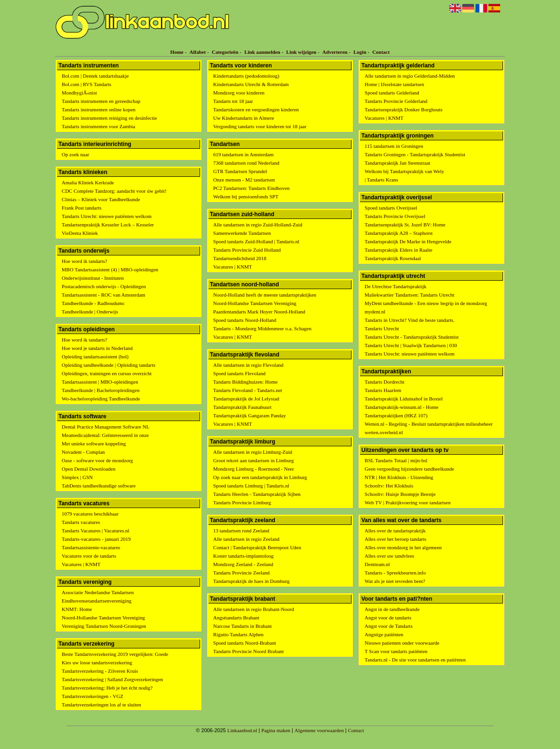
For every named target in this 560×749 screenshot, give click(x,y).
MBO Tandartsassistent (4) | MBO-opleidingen (110, 269)
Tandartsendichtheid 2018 (240, 258)
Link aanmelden (262, 52)
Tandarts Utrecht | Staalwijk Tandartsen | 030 (411, 345)
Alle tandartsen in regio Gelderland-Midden (410, 76)
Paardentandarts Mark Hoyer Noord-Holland (259, 312)
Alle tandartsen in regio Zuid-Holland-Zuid (258, 225)
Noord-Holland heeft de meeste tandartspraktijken (265, 295)
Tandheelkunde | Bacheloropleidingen (101, 390)
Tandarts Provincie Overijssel (395, 216)
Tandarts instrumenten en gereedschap (101, 101)
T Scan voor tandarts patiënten (396, 651)
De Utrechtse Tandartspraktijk (395, 286)
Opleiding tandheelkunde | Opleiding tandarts (108, 365)
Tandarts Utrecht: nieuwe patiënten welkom (107, 216)
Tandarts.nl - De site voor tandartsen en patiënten (415, 660)
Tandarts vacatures (81, 522)
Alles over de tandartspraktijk (395, 531)
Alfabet (197, 52)
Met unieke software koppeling (94, 444)
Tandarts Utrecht (382, 328)
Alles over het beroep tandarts (395, 539)
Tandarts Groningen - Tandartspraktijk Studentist (415, 154)
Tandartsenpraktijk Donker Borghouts (403, 109)
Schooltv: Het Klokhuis (389, 486)
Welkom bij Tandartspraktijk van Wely (404, 171)
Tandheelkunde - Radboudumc (93, 303)
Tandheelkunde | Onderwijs (90, 312)
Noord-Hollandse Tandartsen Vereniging (103, 618)
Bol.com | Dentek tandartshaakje (95, 76)
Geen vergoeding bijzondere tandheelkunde (409, 469)
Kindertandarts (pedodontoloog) (246, 76)
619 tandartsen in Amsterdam (243, 154)
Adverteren (335, 52)
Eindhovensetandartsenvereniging (97, 601)
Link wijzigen (301, 52)
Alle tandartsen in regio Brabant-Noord (254, 609)
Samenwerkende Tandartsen (242, 233)
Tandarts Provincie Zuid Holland (247, 250)
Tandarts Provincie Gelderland (396, 101)
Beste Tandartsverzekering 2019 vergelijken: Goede (115, 654)
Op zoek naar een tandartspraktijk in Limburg (260, 477)
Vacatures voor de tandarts (89, 556)
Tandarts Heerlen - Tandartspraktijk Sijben (257, 494)
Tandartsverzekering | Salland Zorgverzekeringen (112, 679)
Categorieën (225, 52)
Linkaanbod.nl (242, 730)
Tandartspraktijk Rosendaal (393, 258)
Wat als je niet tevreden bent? (395, 581)
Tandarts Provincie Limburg (242, 502)
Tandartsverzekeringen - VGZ (93, 696)
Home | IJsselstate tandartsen (394, 84)
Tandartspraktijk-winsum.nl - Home (402, 407)
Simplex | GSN (77, 477)
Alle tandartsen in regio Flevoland (248, 365)
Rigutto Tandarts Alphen (238, 634)
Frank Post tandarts (82, 208)
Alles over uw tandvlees (389, 556)
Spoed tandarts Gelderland (392, 93)
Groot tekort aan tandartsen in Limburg (253, 460)
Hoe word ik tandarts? (84, 261)
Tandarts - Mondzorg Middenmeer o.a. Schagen (262, 328)
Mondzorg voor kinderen (239, 93)
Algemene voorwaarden (319, 730)
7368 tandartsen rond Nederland (246, 163)
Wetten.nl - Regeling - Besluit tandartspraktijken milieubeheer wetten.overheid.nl (429, 428)
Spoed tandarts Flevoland (239, 373)
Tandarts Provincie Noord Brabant (248, 651)
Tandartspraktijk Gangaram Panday (250, 415)
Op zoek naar (75, 154)
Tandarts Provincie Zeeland (241, 573)
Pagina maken (276, 730)
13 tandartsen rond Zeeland (241, 531)
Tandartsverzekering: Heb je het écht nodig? (107, 688)
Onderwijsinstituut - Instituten (93, 278)
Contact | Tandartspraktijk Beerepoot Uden (257, 547)
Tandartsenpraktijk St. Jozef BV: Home (405, 225)
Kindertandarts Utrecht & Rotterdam (251, 84)
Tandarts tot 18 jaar (233, 101)
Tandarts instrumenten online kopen (99, 109)
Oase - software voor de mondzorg (97, 460)
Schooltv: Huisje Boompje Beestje (400, 494)
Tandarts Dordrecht (384, 382)
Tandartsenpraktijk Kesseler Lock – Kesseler (108, 225)
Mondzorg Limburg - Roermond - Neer (254, 469)
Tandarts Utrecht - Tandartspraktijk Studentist (412, 337)
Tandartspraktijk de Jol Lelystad (246, 399)
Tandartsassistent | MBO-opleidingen (100, 382)
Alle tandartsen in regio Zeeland (246, 539)
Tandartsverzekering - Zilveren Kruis (100, 671)
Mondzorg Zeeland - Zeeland (243, 564)
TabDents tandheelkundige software (99, 486)
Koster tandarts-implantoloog (243, 556)
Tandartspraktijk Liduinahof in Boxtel (404, 399)
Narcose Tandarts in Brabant (242, 626)
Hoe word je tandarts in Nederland (97, 348)
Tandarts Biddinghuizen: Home (245, 382)
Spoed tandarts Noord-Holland (245, 320)
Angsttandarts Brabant (236, 618)
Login (360, 52)
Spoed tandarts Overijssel (391, 208)
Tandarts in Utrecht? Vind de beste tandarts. (409, 320)
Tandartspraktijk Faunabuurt (242, 407)
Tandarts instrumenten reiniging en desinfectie (109, 118)
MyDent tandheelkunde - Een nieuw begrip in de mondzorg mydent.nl (426, 307)
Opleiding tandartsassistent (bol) (95, 356)
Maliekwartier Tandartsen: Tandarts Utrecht (409, 295)
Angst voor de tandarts (388, 618)
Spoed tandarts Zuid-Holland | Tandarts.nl (256, 241)
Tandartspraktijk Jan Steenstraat (397, 163)
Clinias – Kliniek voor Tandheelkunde (101, 199)
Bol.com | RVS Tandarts (86, 84)
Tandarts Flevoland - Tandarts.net (248, 390)
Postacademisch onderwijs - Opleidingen (104, 286)
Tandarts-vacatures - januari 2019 (96, 539)
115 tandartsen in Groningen (394, 146)
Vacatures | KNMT (81, 564)
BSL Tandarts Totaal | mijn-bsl (396, 460)
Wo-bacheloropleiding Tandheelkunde (101, 399)
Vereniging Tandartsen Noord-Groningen (104, 626)
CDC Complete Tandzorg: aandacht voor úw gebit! (114, 191)
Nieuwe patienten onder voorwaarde (402, 643)
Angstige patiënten (384, 634)
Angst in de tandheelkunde (392, 609)
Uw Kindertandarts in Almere (244, 118)
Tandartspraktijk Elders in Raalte (398, 250)
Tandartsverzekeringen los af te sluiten (101, 705)
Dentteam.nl (377, 564)
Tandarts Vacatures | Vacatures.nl (96, 531)
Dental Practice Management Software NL (106, 427)
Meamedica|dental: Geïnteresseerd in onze (105, 435)
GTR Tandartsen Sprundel (240, 171)
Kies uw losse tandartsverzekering (97, 662)
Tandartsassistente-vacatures (91, 547)
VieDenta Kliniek (80, 233)
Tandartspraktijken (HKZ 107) (396, 415)
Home (177, 52)
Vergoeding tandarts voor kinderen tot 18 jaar (260, 126)
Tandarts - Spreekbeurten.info (395, 573)
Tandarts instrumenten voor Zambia (98, 126)
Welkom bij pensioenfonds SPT (246, 196)
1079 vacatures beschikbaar (90, 514)
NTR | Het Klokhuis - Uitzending (399, 477)
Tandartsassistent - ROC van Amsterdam (104, 295)
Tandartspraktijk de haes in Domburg (251, 581)
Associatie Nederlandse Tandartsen (98, 592)
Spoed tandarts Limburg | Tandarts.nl (251, 486)
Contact (381, 52)
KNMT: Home (77, 609)
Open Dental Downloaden (89, 469)
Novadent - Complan (83, 452)
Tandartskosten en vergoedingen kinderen (256, 109)
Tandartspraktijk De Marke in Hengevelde (408, 241)
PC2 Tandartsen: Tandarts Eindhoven (251, 188)
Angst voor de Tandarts (389, 626)
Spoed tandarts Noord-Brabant (244, 643)
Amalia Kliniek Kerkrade (88, 182)
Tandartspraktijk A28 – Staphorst (399, 233)
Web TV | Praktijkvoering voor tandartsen (408, 502)
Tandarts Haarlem (383, 390)
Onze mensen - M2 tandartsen (244, 180)
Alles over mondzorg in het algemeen (403, 547)
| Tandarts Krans (381, 180)
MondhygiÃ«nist (79, 93)
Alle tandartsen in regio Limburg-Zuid (253, 452)
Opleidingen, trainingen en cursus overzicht (107, 373)
